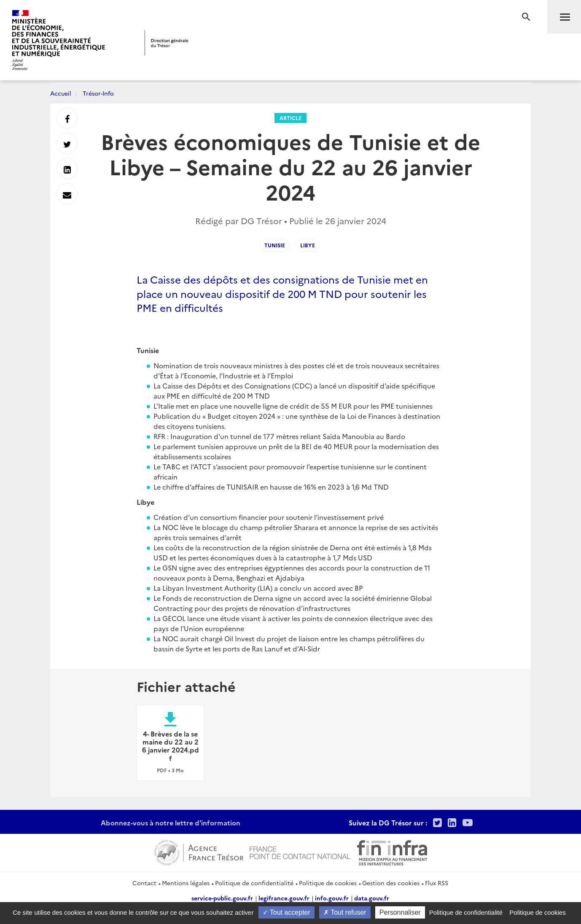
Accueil (61, 93)
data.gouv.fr (372, 898)
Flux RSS (437, 883)
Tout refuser (345, 912)
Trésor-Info (98, 93)
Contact (144, 883)
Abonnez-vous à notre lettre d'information (171, 822)
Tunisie (275, 245)
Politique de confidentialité (254, 883)
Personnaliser (400, 912)
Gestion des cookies (391, 883)
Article (290, 118)
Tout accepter (286, 912)
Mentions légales (186, 883)
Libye (308, 245)
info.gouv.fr (332, 898)
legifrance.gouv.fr (284, 898)
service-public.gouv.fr (222, 898)
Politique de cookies (328, 883)
